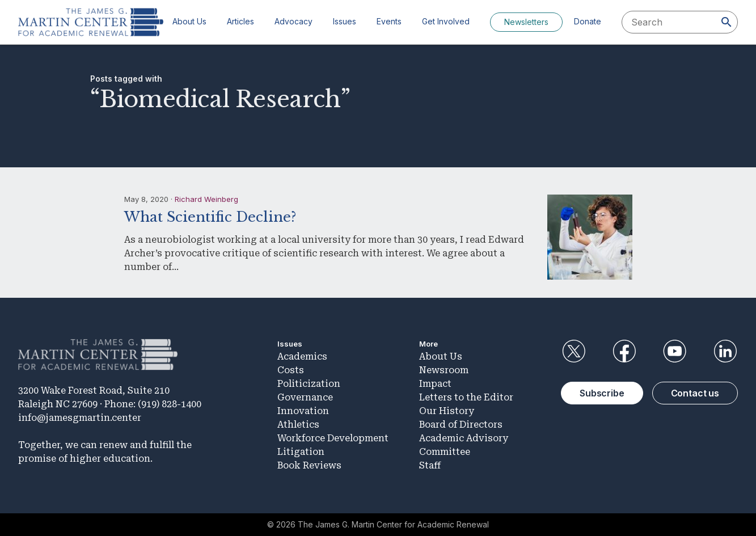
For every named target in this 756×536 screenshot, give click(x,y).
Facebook (624, 351)
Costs (291, 370)
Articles (240, 21)
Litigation (301, 452)
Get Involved (446, 21)
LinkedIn (725, 351)
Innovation (303, 411)
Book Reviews (309, 465)
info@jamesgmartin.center (80, 418)
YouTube (675, 351)
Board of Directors (461, 425)
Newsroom (444, 370)
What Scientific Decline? (210, 217)
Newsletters (526, 22)
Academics (302, 356)
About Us (189, 21)
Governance (305, 397)
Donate (588, 21)
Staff (430, 465)
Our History (447, 411)
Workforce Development (333, 438)
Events (389, 21)
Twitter (573, 351)
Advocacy (293, 21)
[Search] (727, 22)
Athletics (298, 425)
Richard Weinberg (206, 199)
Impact (435, 384)
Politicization (309, 384)
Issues (345, 21)
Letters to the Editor (466, 397)
